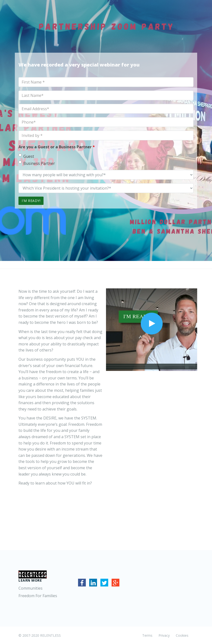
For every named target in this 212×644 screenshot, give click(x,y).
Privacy (164, 635)
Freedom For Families (38, 596)
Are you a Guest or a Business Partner (57, 147)
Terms (147, 635)
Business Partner (37, 163)
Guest (26, 156)
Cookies (182, 635)
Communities (31, 588)
